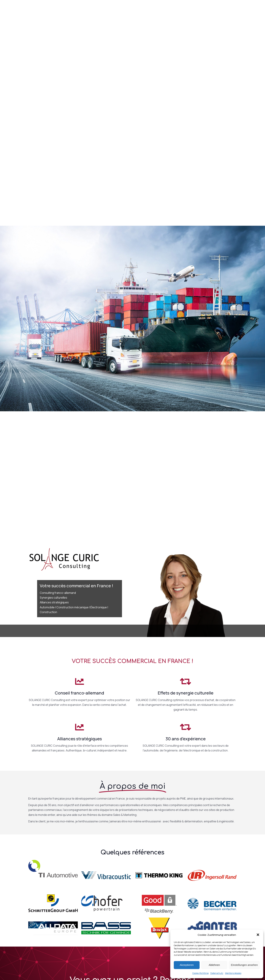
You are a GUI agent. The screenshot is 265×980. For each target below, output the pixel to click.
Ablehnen (214, 965)
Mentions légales (233, 973)
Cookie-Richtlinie (200, 973)
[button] (258, 935)
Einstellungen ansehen (244, 965)
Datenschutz (217, 973)
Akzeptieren (187, 965)
